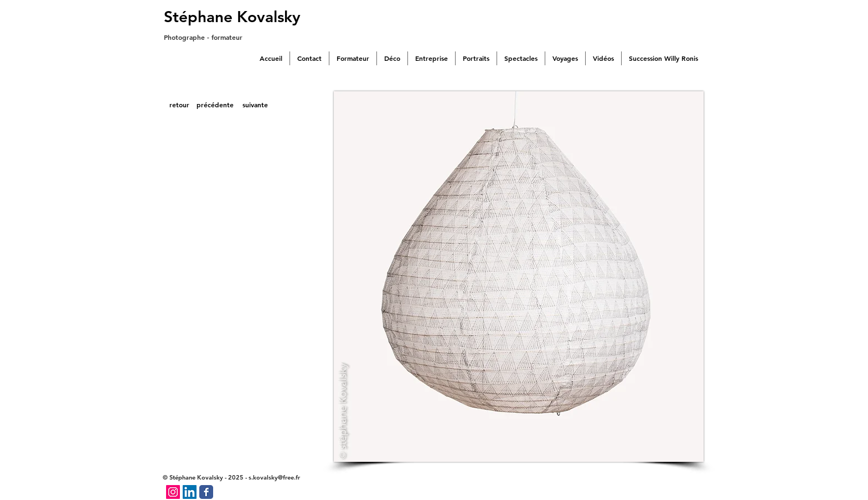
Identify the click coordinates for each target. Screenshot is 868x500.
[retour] (179, 105)
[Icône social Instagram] (173, 492)
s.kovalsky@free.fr (274, 477)
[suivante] (255, 105)
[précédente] (215, 105)
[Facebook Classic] (206, 492)
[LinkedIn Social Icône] (190, 492)
